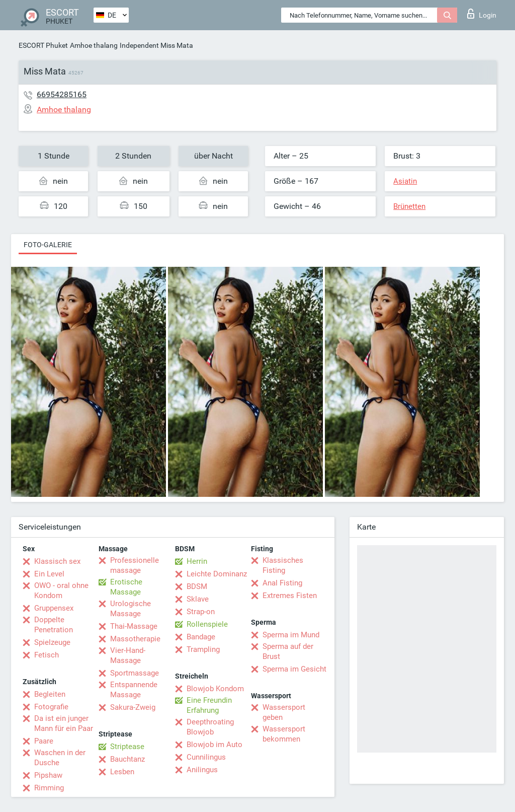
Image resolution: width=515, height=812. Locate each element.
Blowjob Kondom (215, 689)
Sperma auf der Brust (288, 651)
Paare (44, 741)
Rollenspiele (207, 624)
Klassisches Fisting (283, 565)
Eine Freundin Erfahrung (209, 705)
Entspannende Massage (134, 690)
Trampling (203, 649)
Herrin (197, 561)
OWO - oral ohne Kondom (61, 590)
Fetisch (47, 655)
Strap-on (201, 612)
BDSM (197, 586)
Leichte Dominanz (217, 574)
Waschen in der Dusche (60, 758)
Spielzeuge (52, 642)
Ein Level (49, 574)
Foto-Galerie (48, 245)
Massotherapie (135, 639)
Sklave (198, 599)
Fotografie (51, 707)
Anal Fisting (282, 583)
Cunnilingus (206, 757)
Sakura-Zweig (133, 707)
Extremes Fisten (290, 596)
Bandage (201, 637)
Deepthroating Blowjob (210, 727)
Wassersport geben (284, 712)
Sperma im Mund (291, 635)
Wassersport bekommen (284, 734)
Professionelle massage (135, 565)
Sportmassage (135, 673)
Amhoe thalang (94, 45)
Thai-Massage (134, 626)
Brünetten (409, 206)
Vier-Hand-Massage (128, 655)
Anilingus (202, 770)
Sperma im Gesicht (294, 669)
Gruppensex (54, 608)
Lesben (122, 772)
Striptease (127, 747)
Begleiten (50, 694)
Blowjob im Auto (214, 745)
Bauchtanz (127, 759)
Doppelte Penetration (54, 625)
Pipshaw (48, 775)
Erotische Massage (126, 587)
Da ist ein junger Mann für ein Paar (64, 723)
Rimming (49, 788)
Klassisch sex (57, 561)
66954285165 (62, 94)
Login (482, 14)
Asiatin (405, 181)
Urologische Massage (131, 609)
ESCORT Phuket (43, 45)
